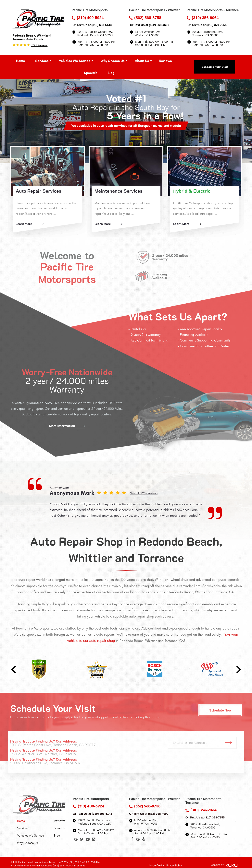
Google (76, 840)
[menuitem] (21, 61)
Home (21, 61)
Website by (224, 866)
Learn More (24, 224)
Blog (111, 73)
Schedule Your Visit (215, 67)
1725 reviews (39, 45)
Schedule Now (220, 710)
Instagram (94, 840)
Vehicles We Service (75, 61)
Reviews (166, 61)
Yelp (144, 840)
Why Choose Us (113, 61)
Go (230, 743)
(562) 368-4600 (159, 25)
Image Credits (157, 865)
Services (42, 61)
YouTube (88, 840)
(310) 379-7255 (216, 25)
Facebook (132, 840)
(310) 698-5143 (101, 25)
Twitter (82, 840)
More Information (62, 426)
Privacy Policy (174, 865)
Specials (91, 73)
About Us (142, 61)
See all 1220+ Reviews (144, 493)
